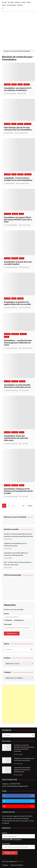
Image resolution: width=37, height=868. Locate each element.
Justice (24, 2)
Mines (29, 2)
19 (24, 506)
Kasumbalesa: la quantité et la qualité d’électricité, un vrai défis (17, 303)
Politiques (5, 865)
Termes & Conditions (17, 865)
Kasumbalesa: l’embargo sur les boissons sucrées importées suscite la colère (18, 491)
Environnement (11, 5)
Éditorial (18, 2)
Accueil (4, 2)
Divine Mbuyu (10, 133)
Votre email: (18, 627)
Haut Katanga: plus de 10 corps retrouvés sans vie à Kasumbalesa (18, 129)
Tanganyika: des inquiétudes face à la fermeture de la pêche (15, 545)
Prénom (6, 614)
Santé (4, 5)
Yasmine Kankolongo (12, 267)
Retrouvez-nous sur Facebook (15, 517)
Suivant (30, 506)
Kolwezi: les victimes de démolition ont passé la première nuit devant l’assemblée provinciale (18, 535)
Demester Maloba (11, 93)
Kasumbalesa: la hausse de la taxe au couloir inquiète (18, 263)
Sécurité (20, 124)
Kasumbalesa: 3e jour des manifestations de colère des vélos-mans (16, 438)
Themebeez (21, 861)
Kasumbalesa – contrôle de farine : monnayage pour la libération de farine (18, 343)
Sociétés (27, 84)
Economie (8, 214)
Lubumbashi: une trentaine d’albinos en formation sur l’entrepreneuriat (16, 554)
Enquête (15, 214)
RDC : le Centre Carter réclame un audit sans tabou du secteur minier (18, 563)
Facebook (3, 8)
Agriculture (15, 334)
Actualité (7, 84)
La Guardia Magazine (12, 225)
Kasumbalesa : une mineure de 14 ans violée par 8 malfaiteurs (18, 89)
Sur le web (11, 2)
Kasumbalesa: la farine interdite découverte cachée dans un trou (17, 386)
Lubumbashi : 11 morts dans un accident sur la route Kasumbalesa (18, 179)
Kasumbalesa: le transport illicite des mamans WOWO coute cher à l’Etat (18, 220)
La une (20, 84)
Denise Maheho (10, 183)
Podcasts (20, 5)
